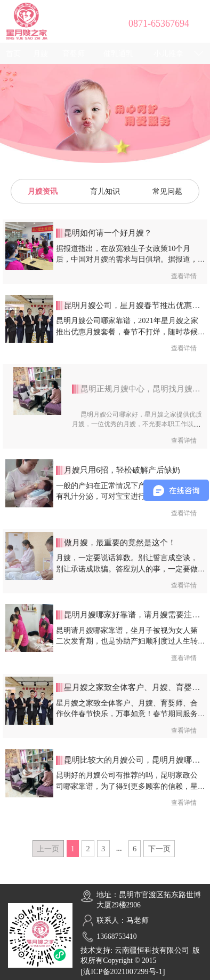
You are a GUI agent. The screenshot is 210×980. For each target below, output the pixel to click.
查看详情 (184, 276)
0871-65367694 (159, 23)
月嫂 (41, 53)
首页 (13, 53)
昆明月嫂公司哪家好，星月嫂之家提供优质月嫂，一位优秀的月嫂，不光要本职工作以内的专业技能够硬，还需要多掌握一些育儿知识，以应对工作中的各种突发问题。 (137, 429)
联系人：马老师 (123, 920)
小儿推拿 (168, 53)
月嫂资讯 (43, 191)
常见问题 (167, 191)
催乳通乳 (118, 53)
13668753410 (116, 936)
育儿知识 (105, 191)
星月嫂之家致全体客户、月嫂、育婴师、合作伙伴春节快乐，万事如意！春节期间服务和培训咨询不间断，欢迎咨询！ (127, 714)
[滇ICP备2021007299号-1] (123, 971)
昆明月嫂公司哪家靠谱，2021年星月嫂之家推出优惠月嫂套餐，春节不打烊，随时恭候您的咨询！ (127, 331)
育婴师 (74, 53)
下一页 (159, 849)
